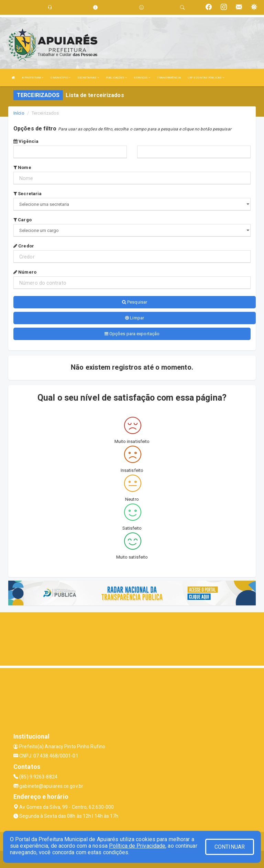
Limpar (135, 318)
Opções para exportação (132, 334)
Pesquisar (135, 302)
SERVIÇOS (142, 78)
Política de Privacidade (137, 846)
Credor (24, 246)
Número (25, 272)
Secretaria (27, 194)
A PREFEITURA (33, 78)
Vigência (26, 141)
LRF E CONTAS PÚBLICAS (206, 78)
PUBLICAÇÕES (116, 78)
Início (19, 113)
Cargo (23, 220)
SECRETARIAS (88, 78)
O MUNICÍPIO (60, 78)
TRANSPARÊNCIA (169, 78)
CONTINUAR (230, 847)
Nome (22, 167)
